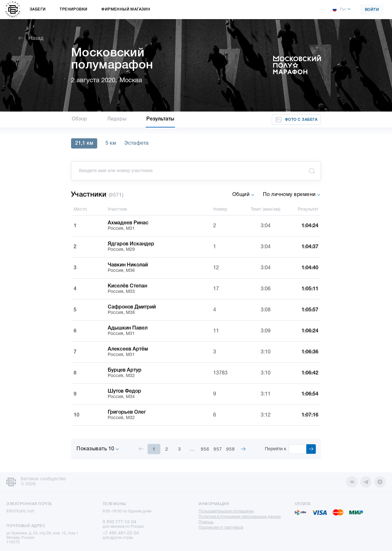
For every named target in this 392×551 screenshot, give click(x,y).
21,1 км (84, 143)
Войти (372, 10)
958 (231, 449)
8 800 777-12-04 (120, 522)
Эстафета (136, 143)
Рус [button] (339, 10)
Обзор (80, 119)
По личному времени (292, 195)
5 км (111, 143)
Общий (243, 195)
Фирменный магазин (126, 9)
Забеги (38, 9)
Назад (31, 39)
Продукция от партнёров (221, 528)
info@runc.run (20, 511)
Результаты (160, 119)
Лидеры (117, 119)
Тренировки (73, 9)
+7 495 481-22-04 (121, 533)
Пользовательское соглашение (226, 511)
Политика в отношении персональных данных (240, 517)
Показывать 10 (98, 449)
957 (218, 449)
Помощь (206, 522)
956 (205, 449)
